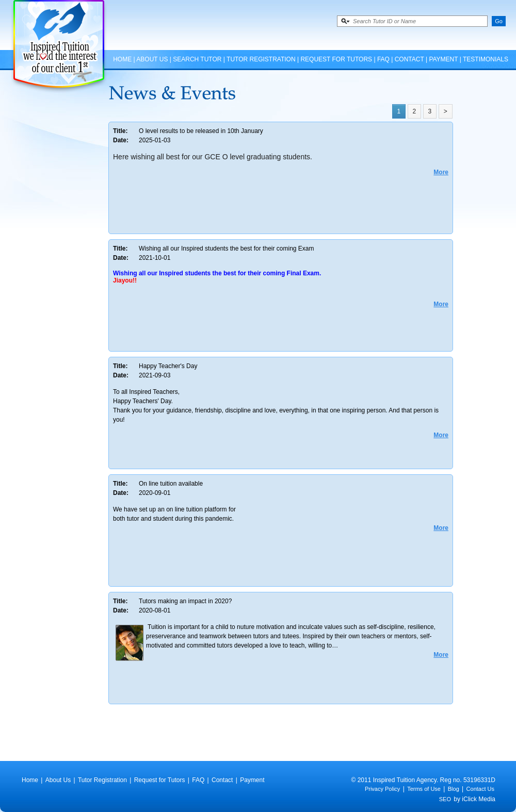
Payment (443, 59)
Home (122, 59)
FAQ (383, 59)
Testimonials (486, 59)
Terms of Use (424, 789)
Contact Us (480, 789)
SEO (445, 799)
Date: (121, 140)
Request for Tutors (336, 59)
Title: (120, 131)
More (441, 172)
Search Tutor (197, 59)
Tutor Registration (261, 59)
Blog (454, 789)
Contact (409, 59)
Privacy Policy (382, 789)
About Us (152, 59)
